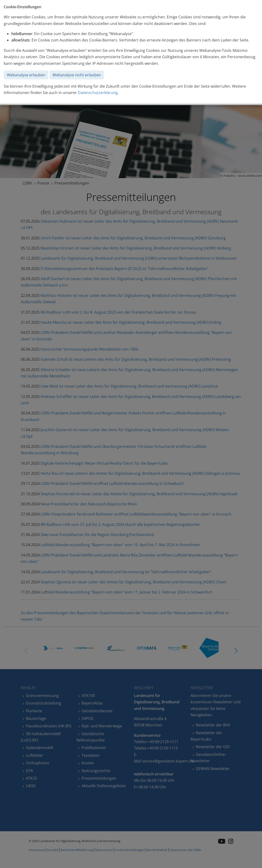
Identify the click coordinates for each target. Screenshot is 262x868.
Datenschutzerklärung (98, 93)
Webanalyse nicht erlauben (77, 75)
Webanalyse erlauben (26, 75)
